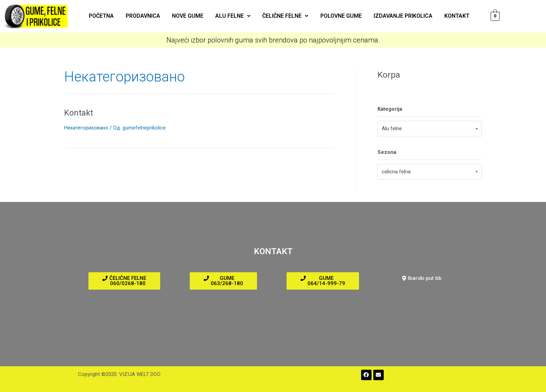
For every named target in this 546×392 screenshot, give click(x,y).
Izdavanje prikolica (399, 16)
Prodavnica (146, 16)
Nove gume (190, 16)
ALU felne (233, 16)
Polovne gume (339, 16)
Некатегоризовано (87, 128)
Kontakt (452, 16)
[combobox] (430, 129)
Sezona (387, 152)
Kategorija (390, 109)
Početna (106, 16)
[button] (124, 281)
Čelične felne (284, 16)
